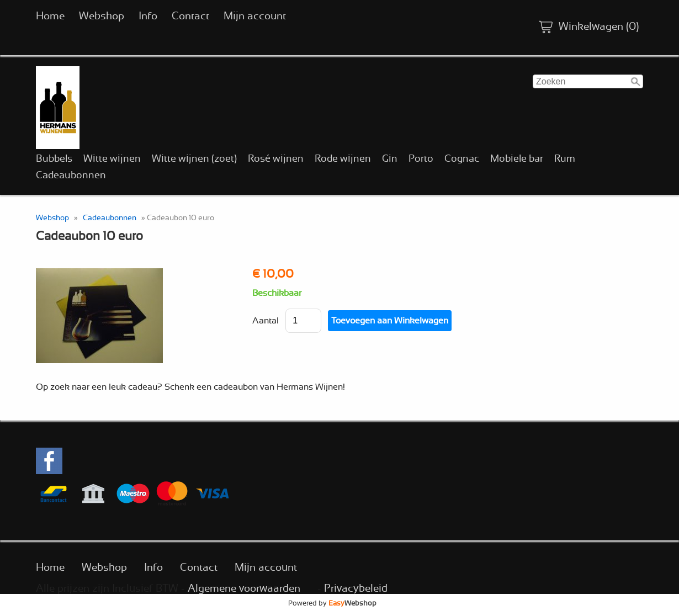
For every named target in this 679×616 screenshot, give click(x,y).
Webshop (102, 16)
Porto (421, 159)
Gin (390, 159)
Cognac (462, 159)
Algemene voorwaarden (244, 589)
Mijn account (255, 16)
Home (50, 16)
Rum (565, 159)
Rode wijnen (343, 159)
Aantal (266, 321)
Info (148, 16)
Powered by (332, 603)
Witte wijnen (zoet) (194, 159)
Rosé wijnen (276, 159)
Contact (190, 16)
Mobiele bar (517, 159)
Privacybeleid (356, 589)
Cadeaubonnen (71, 176)
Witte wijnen (112, 159)
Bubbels (54, 159)
